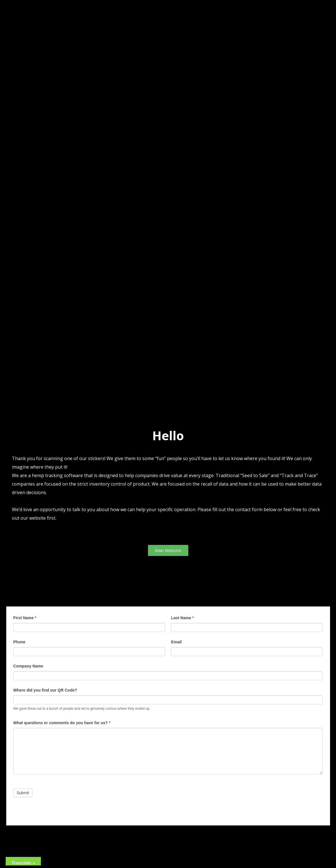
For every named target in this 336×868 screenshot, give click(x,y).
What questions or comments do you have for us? (62, 723)
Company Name (28, 666)
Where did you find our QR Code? (45, 690)
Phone (19, 642)
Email (176, 642)
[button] (168, 550)
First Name (25, 618)
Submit (23, 793)
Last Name (182, 618)
